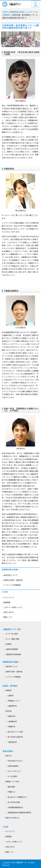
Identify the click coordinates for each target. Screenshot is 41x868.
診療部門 (9, 690)
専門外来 (9, 711)
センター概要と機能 (12, 639)
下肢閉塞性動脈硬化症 (15, 807)
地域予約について (10, 575)
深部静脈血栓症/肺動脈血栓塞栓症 (19, 812)
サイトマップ (9, 597)
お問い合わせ (9, 612)
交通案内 (9, 644)
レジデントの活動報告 (12, 585)
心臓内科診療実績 (12, 649)
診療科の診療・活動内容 (13, 580)
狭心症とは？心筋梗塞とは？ (17, 797)
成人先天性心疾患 (14, 802)
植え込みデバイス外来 (15, 732)
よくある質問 (12, 776)
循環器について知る (12, 781)
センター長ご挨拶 (12, 634)
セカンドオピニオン (14, 771)
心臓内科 (11, 696)
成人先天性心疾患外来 (15, 737)
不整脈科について (14, 701)
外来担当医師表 (13, 766)
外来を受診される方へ (15, 761)
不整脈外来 (11, 727)
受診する (9, 756)
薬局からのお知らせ (12, 818)
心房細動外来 (12, 721)
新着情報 (7, 602)
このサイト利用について (13, 607)
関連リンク (8, 617)
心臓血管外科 (12, 706)
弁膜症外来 (11, 716)
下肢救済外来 (12, 742)
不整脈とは (11, 792)
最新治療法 (11, 787)
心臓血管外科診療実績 (13, 654)
